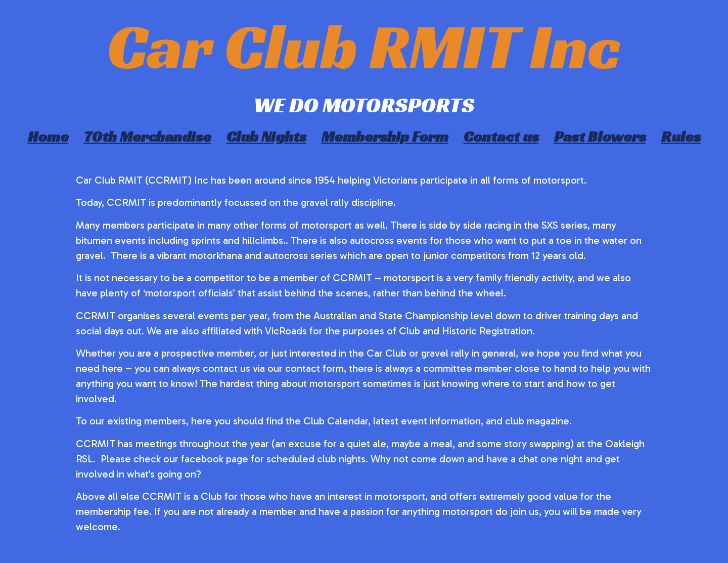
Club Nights (266, 137)
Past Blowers (600, 137)
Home (48, 137)
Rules (681, 137)
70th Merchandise (148, 137)
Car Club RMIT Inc (364, 46)
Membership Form (385, 137)
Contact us (501, 137)
